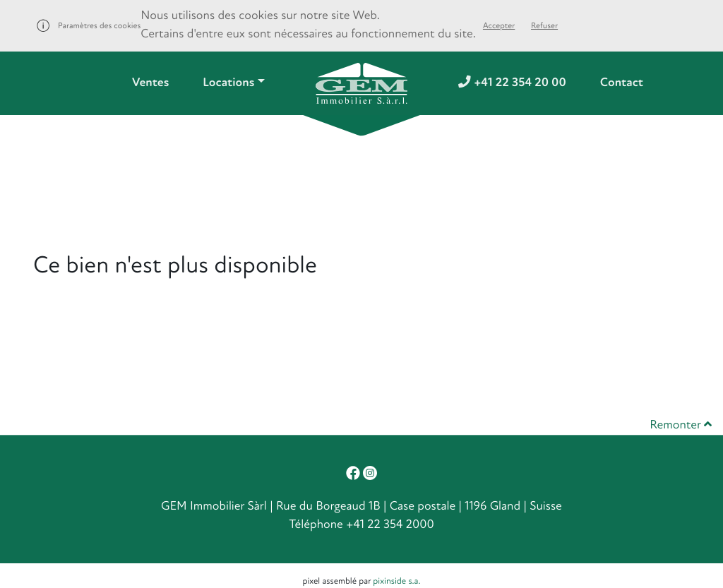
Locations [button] (228, 83)
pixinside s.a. (396, 581)
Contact (622, 83)
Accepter (499, 26)
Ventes (150, 83)
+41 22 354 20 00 (512, 83)
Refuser (544, 26)
